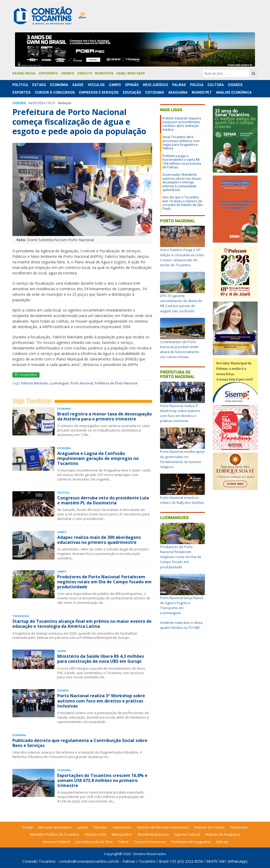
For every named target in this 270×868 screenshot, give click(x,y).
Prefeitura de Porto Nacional (116, 383)
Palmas (179, 85)
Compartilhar (26, 375)
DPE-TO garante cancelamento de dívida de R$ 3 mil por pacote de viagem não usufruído (181, 303)
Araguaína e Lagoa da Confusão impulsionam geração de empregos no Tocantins (98, 458)
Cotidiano (155, 92)
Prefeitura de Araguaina (191, 842)
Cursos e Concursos (150, 842)
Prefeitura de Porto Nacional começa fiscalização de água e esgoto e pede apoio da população (79, 122)
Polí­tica (20, 85)
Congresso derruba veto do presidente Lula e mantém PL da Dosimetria (103, 500)
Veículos (96, 85)
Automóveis (122, 827)
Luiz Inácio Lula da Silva (94, 842)
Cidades (235, 85)
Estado (39, 85)
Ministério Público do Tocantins (55, 834)
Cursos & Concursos (55, 92)
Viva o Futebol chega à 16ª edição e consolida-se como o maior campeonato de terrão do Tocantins (182, 257)
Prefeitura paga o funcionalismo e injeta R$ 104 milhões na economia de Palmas (182, 162)
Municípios (104, 73)
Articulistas (239, 827)
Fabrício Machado (35, 383)
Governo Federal (56, 842)
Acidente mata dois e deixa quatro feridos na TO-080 (181, 625)
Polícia (123, 842)
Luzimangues (59, 383)
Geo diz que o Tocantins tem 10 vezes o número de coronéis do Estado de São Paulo (183, 203)
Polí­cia (197, 85)
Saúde (78, 85)
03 (35, 103)
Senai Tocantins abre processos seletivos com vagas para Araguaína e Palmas (181, 143)
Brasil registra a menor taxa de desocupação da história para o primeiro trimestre (105, 416)
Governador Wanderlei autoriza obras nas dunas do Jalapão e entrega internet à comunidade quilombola (182, 182)
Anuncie (68, 73)
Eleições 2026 (96, 834)
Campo (115, 85)
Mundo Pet (202, 92)
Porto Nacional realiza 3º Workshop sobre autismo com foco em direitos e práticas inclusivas (101, 701)
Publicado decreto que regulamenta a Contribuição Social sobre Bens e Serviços (80, 743)
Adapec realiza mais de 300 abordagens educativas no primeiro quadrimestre (99, 540)
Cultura (216, 85)
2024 (41, 103)
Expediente (49, 73)
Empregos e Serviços (99, 92)
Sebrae (222, 842)
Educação (132, 92)
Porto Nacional (82, 383)
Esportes (21, 92)
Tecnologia (21, 616)
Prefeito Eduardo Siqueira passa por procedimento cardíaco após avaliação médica (182, 124)
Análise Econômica (234, 92)
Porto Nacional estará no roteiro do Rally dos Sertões (182, 500)
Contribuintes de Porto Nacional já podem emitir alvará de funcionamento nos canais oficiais (180, 349)
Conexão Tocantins (39, 861)
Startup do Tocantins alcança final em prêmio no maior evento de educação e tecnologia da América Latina (82, 624)
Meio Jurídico (155, 85)
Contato (85, 73)
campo (83, 827)
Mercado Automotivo (55, 827)
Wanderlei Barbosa (153, 834)
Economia (59, 85)
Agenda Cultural (187, 834)
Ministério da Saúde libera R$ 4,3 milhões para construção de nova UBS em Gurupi (101, 659)
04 (30, 103)
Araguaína (178, 92)
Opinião (132, 85)
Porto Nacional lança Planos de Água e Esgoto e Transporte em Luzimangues (182, 605)
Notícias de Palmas (209, 827)
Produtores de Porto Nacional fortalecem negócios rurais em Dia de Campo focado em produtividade (104, 582)
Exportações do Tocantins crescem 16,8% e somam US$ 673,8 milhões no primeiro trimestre (102, 780)
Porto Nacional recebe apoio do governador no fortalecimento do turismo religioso (182, 459)
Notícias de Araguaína (223, 834)
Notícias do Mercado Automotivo (163, 827)
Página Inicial (24, 73)
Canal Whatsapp (131, 73)
